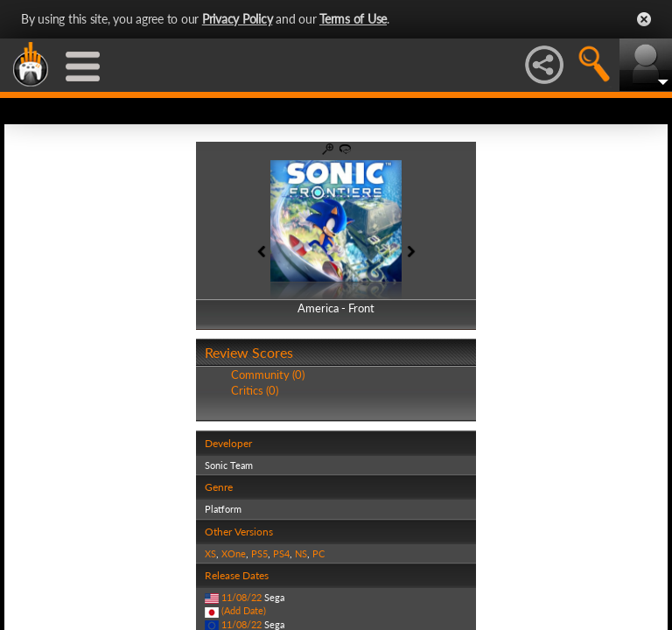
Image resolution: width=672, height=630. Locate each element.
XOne (234, 553)
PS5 (259, 553)
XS (210, 553)
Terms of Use (353, 19)
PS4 (281, 553)
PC (318, 553)
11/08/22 (241, 597)
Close (644, 19)
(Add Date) (244, 610)
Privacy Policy (238, 19)
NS (301, 553)
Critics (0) (255, 390)
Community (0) (268, 374)
